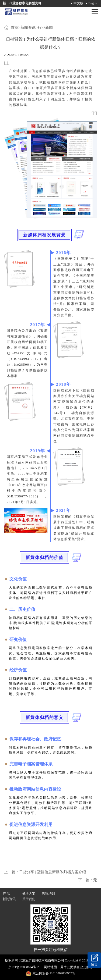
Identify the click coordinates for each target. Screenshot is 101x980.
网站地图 (50, 967)
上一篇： (45, 872)
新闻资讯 (28, 28)
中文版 (78, 3)
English (93, 3)
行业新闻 (45, 28)
